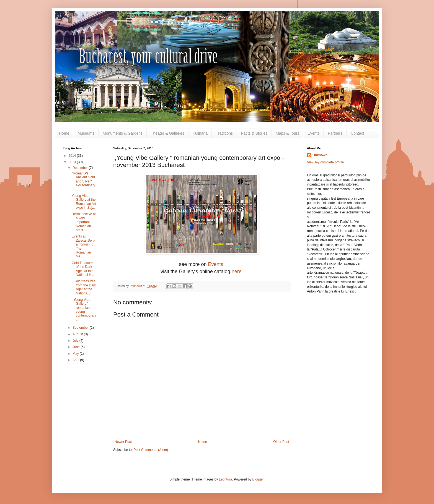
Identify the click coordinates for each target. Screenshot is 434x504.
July (76, 341)
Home (64, 133)
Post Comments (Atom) (151, 450)
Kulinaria (200, 133)
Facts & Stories (254, 133)
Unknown (320, 155)
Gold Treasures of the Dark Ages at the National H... (83, 269)
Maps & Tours (287, 133)
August (78, 334)
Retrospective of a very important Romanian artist (84, 222)
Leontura (225, 479)
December (81, 168)
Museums (86, 133)
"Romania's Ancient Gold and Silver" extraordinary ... (83, 181)
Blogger (258, 479)
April (76, 360)
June (77, 347)
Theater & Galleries (168, 133)
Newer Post (123, 442)
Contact (357, 133)
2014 (73, 156)
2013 (73, 162)
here (237, 271)
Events (313, 133)
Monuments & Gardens (123, 133)
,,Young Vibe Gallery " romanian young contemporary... (84, 310)
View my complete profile (325, 162)
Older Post (281, 442)
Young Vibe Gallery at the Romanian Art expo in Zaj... (84, 202)
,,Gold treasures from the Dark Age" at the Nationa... (84, 287)
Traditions (224, 133)
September (81, 328)
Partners (335, 133)
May (76, 354)
